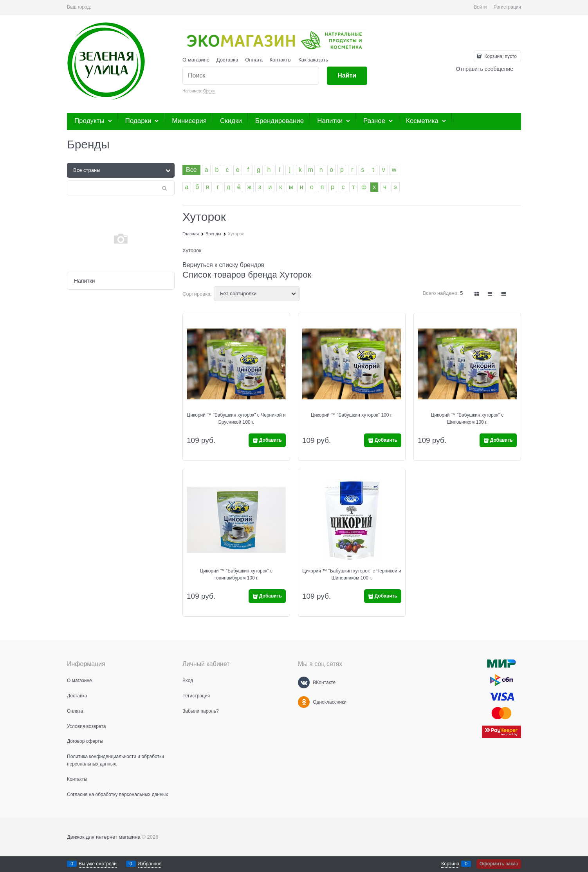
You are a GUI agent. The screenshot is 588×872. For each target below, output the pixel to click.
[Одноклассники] (304, 702)
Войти (480, 7)
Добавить (271, 440)
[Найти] (347, 76)
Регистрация (507, 7)
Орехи (209, 91)
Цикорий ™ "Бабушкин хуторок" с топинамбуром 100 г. (236, 574)
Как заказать (313, 60)
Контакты (281, 60)
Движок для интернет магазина (104, 837)
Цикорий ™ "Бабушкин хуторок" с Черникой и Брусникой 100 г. (236, 419)
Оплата (254, 60)
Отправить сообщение (484, 69)
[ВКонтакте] (304, 682)
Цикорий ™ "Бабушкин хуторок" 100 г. (352, 415)
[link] (477, 294)
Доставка (227, 60)
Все (191, 170)
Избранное (150, 864)
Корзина (450, 864)
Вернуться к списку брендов (223, 265)
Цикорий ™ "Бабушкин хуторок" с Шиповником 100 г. (467, 419)
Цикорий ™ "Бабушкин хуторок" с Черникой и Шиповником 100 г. (352, 574)
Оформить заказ (499, 864)
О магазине (196, 60)
